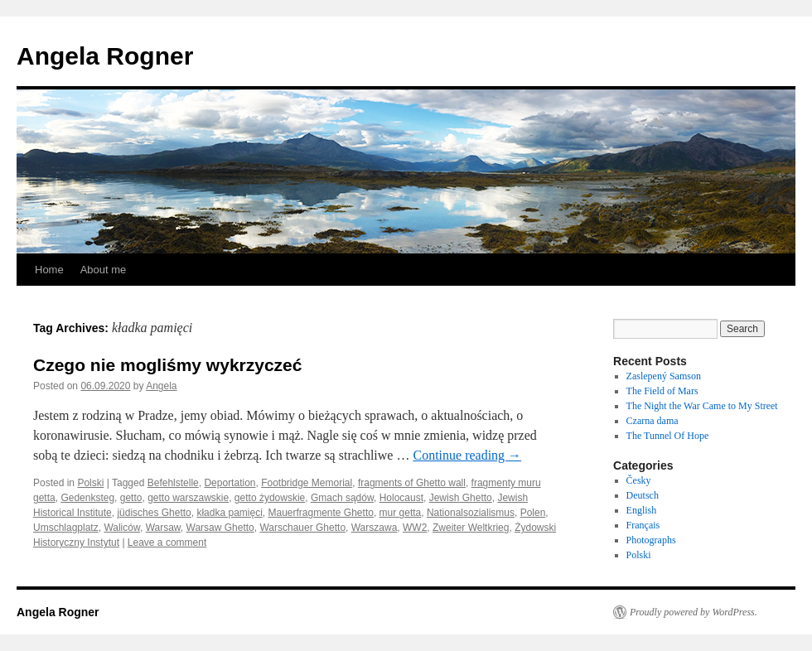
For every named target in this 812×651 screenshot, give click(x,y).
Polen (533, 513)
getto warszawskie (188, 498)
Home (49, 270)
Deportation (230, 483)
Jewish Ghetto (461, 498)
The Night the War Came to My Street (702, 406)
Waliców (122, 528)
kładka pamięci (229, 513)
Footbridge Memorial (307, 483)
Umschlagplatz (66, 528)
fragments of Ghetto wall (412, 483)
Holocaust (401, 498)
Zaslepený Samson (664, 376)
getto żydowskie (270, 498)
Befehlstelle (173, 483)
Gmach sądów (342, 498)
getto (131, 498)
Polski (90, 483)
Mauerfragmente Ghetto (320, 513)
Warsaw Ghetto (220, 528)
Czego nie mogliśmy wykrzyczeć (167, 365)
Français (643, 525)
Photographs (651, 540)
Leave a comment (167, 542)
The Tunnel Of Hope (668, 436)
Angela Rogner (105, 56)
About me (104, 270)
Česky (639, 480)
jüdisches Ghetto (154, 513)
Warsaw (163, 528)
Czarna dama (652, 421)
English (642, 510)
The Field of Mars (662, 391)
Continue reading (467, 455)
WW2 (415, 528)
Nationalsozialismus (471, 513)
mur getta (401, 513)
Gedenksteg (87, 498)
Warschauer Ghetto (302, 528)
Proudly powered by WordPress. (694, 612)
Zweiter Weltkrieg (471, 528)
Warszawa (375, 528)
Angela (161, 386)
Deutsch (643, 495)
